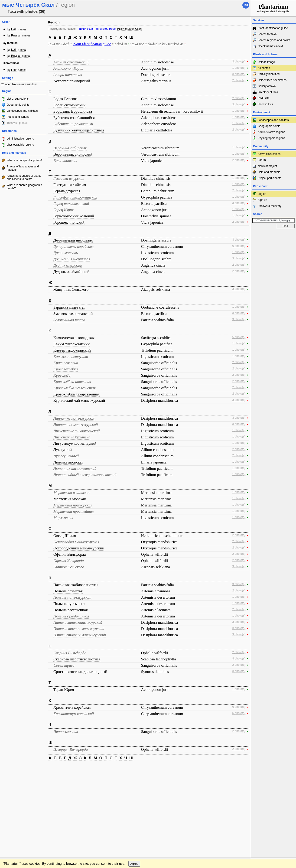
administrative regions (20, 139)
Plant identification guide (273, 28)
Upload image (266, 62)
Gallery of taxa (267, 86)
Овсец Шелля (65, 536)
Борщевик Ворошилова (73, 111)
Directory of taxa (268, 92)
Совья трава (64, 665)
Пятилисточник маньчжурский (80, 635)
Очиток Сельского (69, 567)
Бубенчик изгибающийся (74, 118)
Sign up (262, 200)
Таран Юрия (64, 690)
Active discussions (269, 154)
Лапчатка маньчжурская (74, 418)
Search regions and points (274, 40)
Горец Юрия (63, 210)
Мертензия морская (70, 499)
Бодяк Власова (65, 99)
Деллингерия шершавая (73, 240)
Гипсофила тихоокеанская (75, 197)
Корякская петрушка (71, 357)
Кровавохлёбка (66, 369)
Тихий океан (86, 29)
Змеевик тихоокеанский (73, 314)
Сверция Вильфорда (70, 653)
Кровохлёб (62, 375)
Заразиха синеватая (69, 307)
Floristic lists (265, 104)
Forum (262, 160)
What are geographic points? (24, 160)
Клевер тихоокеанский (72, 350)
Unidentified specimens (272, 80)
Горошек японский (69, 222)
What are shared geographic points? (24, 187)
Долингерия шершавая (72, 259)
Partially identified (269, 74)
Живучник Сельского (71, 289)
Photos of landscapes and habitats (23, 168)
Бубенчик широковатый (73, 124)
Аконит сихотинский (71, 62)
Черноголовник (66, 732)
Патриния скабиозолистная (76, 585)
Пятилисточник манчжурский (79, 629)
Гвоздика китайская (70, 185)
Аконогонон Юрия (68, 68)
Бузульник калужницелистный (79, 130)
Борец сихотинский (69, 105)
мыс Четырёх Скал (129, 29)
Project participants (270, 178)
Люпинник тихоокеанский (75, 468)
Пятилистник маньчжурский (78, 622)
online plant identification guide (273, 8)
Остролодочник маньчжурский (79, 548)
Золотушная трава (69, 320)
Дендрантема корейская (73, 246)
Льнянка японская (68, 462)
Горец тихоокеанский (71, 204)
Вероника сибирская (70, 148)
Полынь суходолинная (71, 616)
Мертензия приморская (73, 505)
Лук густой (63, 450)
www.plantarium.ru (274, 768)
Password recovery (270, 206)
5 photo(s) (239, 337)
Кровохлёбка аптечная (72, 382)
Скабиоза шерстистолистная (77, 659)
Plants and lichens (18, 117)
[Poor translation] (17, 803)
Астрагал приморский (72, 81)
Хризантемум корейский (74, 714)
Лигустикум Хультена (72, 437)
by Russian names (19, 36)
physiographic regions (20, 145)
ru (246, 5)
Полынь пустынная (69, 604)
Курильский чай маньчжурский (79, 400)
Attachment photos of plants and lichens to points (24, 177)
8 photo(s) (239, 659)
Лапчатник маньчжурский (76, 425)
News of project (267, 166)
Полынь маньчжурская (72, 597)
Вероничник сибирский (73, 154)
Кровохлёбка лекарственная (76, 394)
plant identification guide (92, 44)
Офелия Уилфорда (69, 561)
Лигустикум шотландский (75, 443)
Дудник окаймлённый (71, 272)
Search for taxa (267, 34)
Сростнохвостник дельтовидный (80, 672)
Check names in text (270, 46)
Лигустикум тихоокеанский (76, 431)
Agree (134, 778)
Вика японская (65, 161)
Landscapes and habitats (22, 111)
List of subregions (18, 99)
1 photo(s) (239, 68)
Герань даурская (67, 191)
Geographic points (18, 105)
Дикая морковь (66, 253)
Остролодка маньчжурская (76, 542)
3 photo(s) (239, 62)
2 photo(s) (239, 80)
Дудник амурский (68, 265)
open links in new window (21, 84)
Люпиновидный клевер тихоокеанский (85, 475)
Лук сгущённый (66, 456)
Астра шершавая (68, 75)
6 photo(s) (239, 246)
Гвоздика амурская (69, 178)
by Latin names (17, 29)
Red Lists (263, 98)
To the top (242, 769)
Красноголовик (66, 363)
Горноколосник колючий (74, 216)
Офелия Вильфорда (70, 554)
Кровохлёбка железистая (75, 388)
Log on (262, 194)
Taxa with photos (17, 123)
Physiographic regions (271, 138)
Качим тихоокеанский (72, 344)
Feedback (32, 769)
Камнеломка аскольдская (74, 338)
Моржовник (63, 518)
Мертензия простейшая (74, 511)
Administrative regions (271, 132)
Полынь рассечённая (71, 610)
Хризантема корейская (72, 707)
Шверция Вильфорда (71, 749)
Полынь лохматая (68, 591)
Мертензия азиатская (72, 493)
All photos (264, 68)
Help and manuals (269, 172)
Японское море (106, 29)
